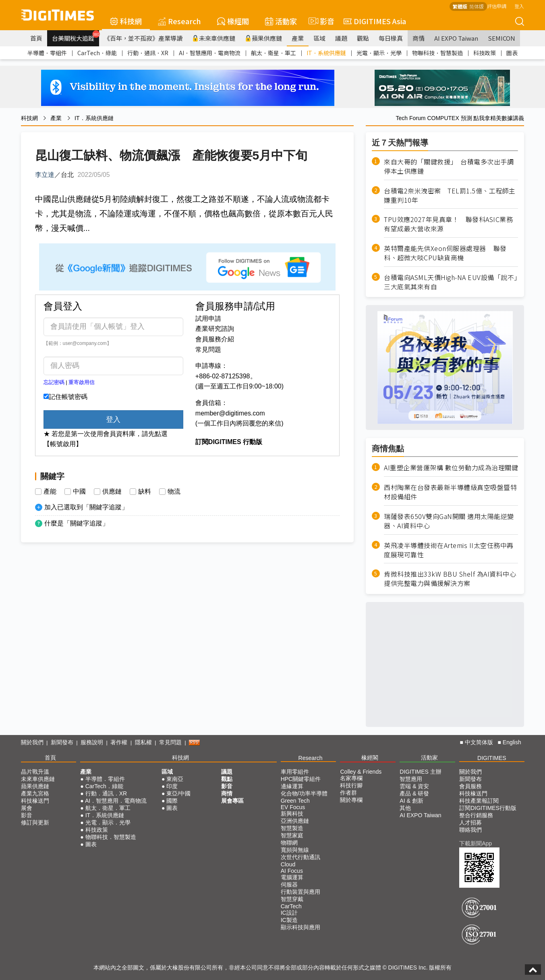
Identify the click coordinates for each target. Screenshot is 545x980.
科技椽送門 (35, 801)
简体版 (477, 6)
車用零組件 (295, 772)
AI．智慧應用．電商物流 (210, 53)
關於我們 (32, 742)
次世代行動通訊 (300, 857)
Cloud (288, 864)
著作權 (119, 742)
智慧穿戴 (292, 899)
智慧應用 (411, 779)
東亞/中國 (178, 793)
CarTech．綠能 (97, 53)
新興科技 (292, 814)
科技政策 (485, 53)
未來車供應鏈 (214, 38)
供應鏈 (112, 492)
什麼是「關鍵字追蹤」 (77, 523)
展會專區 (232, 801)
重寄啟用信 (82, 382)
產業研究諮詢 (215, 329)
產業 (298, 38)
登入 (519, 6)
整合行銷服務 (476, 815)
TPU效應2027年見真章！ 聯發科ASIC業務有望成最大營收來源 (448, 224)
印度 (172, 786)
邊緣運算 (292, 786)
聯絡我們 (470, 830)
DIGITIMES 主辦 (420, 772)
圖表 (512, 53)
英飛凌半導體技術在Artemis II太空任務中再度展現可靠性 (449, 550)
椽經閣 (233, 21)
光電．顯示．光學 (379, 53)
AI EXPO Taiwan (456, 38)
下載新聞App (476, 843)
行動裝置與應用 (300, 892)
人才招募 (470, 822)
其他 (405, 808)
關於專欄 (351, 800)
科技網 (126, 21)
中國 (79, 492)
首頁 (36, 38)
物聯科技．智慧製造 (437, 53)
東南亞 (175, 779)
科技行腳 (351, 785)
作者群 (348, 793)
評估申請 (497, 6)
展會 (27, 808)
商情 (419, 38)
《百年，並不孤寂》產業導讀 (143, 38)
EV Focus (293, 807)
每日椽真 (391, 38)
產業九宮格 (35, 793)
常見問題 (208, 350)
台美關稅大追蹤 (76, 36)
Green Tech (295, 801)
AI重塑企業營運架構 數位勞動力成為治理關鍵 (451, 468)
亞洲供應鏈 (295, 821)
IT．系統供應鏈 (326, 53)
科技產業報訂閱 (479, 801)
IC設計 (289, 913)
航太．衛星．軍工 (274, 53)
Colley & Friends (361, 772)
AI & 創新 (411, 801)
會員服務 (470, 786)
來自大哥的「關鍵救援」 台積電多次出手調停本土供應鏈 (449, 166)
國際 (172, 801)
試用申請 (208, 319)
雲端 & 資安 (414, 786)
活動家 (281, 21)
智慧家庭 (292, 835)
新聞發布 (62, 742)
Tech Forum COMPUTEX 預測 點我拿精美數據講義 (460, 118)
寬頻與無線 (295, 850)
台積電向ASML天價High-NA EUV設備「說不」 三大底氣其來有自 (451, 282)
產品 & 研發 (414, 793)
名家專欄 (351, 778)
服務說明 (92, 742)
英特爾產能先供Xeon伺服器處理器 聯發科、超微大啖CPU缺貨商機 (445, 253)
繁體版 (460, 6)
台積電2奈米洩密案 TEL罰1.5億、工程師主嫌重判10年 (450, 195)
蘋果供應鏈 (263, 38)
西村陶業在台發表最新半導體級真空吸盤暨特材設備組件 (450, 492)
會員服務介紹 (215, 339)
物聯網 (289, 843)
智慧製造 (292, 828)
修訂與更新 (35, 822)
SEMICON (501, 38)
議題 (341, 38)
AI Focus (292, 871)
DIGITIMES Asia (375, 21)
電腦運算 (292, 877)
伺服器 (289, 884)
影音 (320, 21)
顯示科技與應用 (300, 927)
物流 (174, 492)
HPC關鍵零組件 (301, 779)
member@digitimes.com (230, 413)
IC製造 (289, 920)
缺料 (145, 492)
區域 (319, 38)
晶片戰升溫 (35, 772)
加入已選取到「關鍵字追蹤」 (86, 507)
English (512, 742)
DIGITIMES (492, 758)
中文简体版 (479, 742)
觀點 (363, 38)
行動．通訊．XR (148, 53)
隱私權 (143, 742)
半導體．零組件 (47, 53)
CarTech (291, 906)
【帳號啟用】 (63, 444)
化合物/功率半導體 (304, 793)
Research (179, 21)
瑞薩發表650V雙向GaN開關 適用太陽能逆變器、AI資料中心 (449, 521)
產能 (50, 492)
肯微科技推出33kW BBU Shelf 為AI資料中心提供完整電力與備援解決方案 (450, 579)
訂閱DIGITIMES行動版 (488, 808)
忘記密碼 (54, 382)
